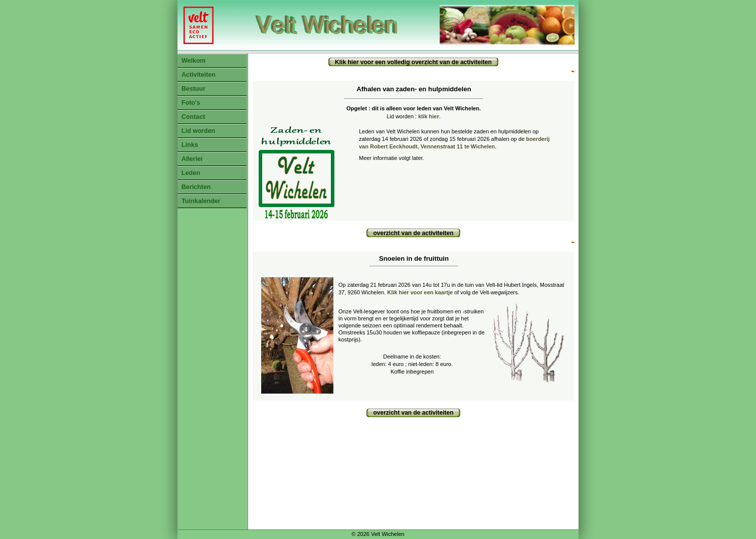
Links (190, 145)
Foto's (191, 103)
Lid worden (198, 131)
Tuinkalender (201, 201)
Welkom (194, 61)
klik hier (429, 116)
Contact (193, 117)
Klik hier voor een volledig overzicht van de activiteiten (413, 62)
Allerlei (192, 159)
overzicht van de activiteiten (413, 233)
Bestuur (194, 89)
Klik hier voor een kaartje (420, 292)
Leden (191, 173)
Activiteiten (199, 75)
